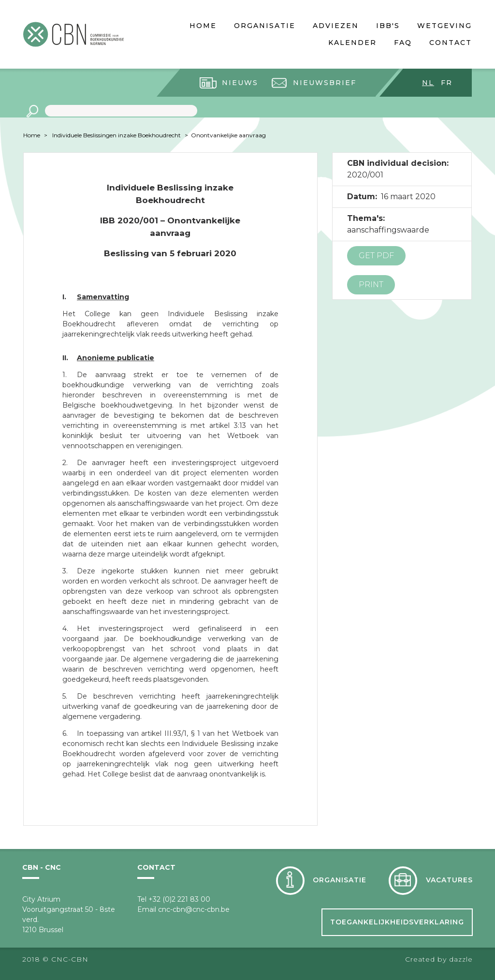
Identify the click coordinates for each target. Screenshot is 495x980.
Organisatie (265, 26)
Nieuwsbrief (325, 83)
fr (447, 83)
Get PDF (376, 256)
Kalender (352, 43)
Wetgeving (444, 26)
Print (371, 285)
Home (203, 26)
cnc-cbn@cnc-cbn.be (194, 909)
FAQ (403, 43)
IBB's (388, 26)
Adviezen (336, 26)
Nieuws (240, 83)
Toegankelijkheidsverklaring (397, 922)
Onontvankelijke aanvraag (228, 135)
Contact (451, 43)
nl (428, 83)
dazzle (461, 959)
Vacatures (449, 880)
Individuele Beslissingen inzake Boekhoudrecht (116, 135)
